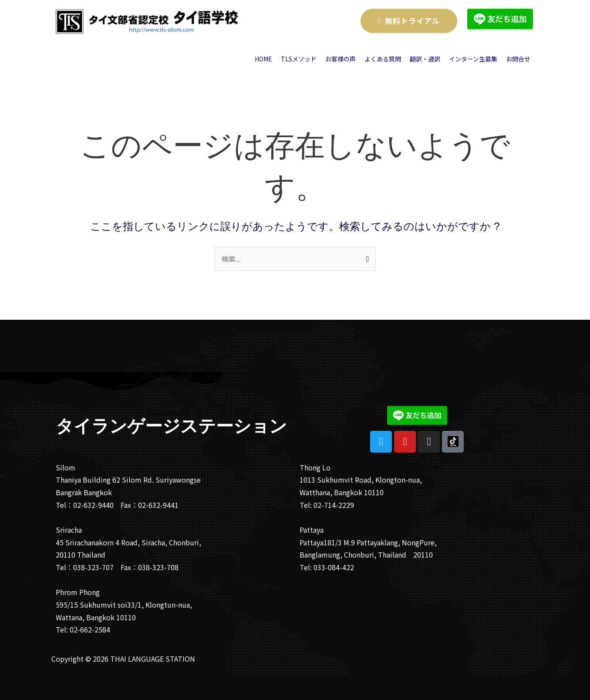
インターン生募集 (473, 59)
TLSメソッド (299, 59)
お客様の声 (341, 59)
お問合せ (518, 59)
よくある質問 (383, 59)
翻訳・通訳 (425, 59)
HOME (263, 59)
